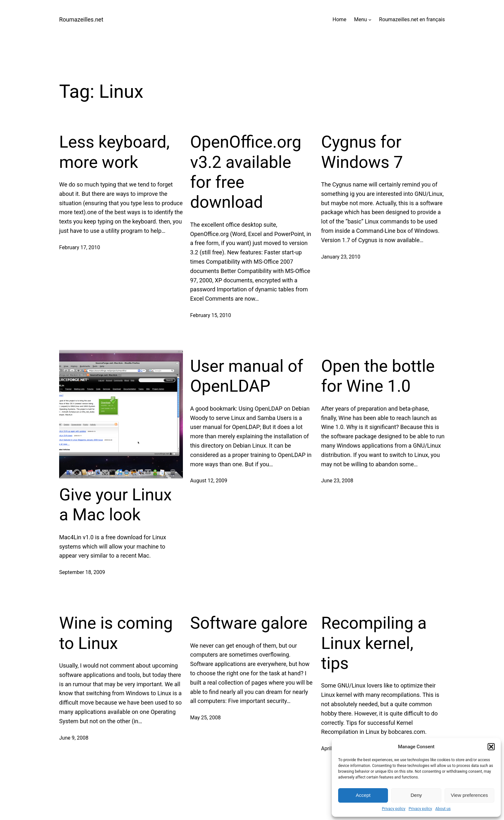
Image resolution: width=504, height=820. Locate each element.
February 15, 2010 (211, 315)
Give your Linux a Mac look (115, 505)
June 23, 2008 (337, 481)
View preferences (470, 795)
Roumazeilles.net (81, 19)
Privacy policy (394, 809)
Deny (416, 795)
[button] (491, 747)
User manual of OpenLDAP (247, 376)
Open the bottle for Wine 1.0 (378, 376)
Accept (363, 795)
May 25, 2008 (206, 718)
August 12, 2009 (209, 481)
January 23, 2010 (341, 257)
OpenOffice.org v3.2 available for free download (246, 172)
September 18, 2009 (82, 572)
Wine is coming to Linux (116, 633)
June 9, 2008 (74, 738)
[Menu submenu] (370, 20)
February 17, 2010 (80, 247)
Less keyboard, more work (114, 152)
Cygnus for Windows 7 (362, 152)
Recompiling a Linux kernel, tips (374, 643)
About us (443, 809)
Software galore (249, 623)
